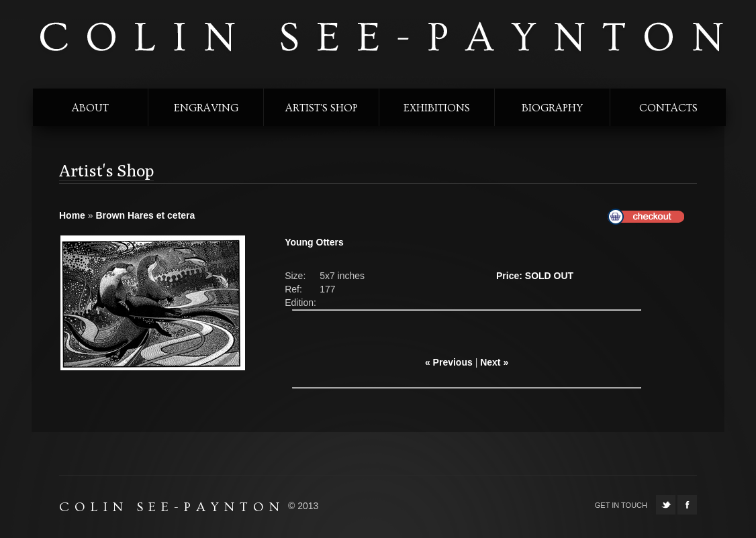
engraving (206, 108)
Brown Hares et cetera (145, 215)
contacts (668, 108)
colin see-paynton (380, 38)
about (90, 108)
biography (552, 108)
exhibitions (437, 108)
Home (72, 215)
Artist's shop (322, 108)
